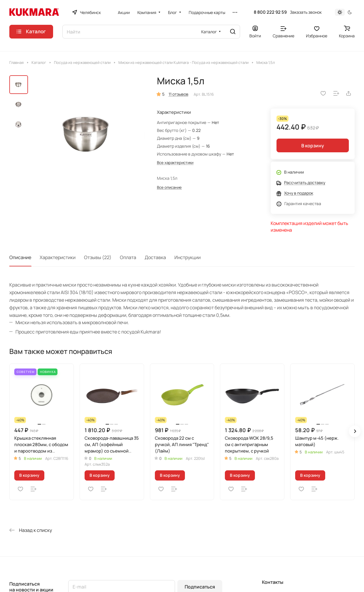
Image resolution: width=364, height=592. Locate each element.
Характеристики (58, 257)
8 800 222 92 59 (270, 12)
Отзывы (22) (98, 257)
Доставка (155, 257)
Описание (20, 257)
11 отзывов (178, 94)
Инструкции (188, 257)
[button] (355, 431)
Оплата (128, 257)
